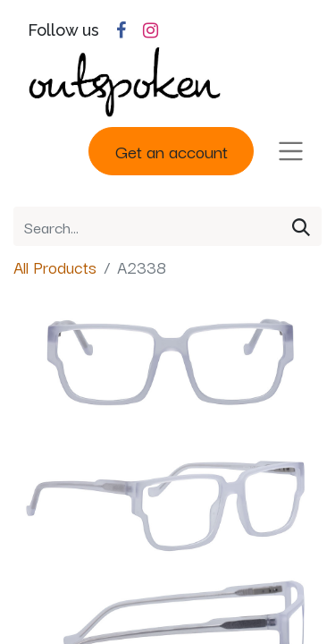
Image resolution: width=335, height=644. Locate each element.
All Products (55, 267)
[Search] (301, 227)
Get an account (172, 151)
